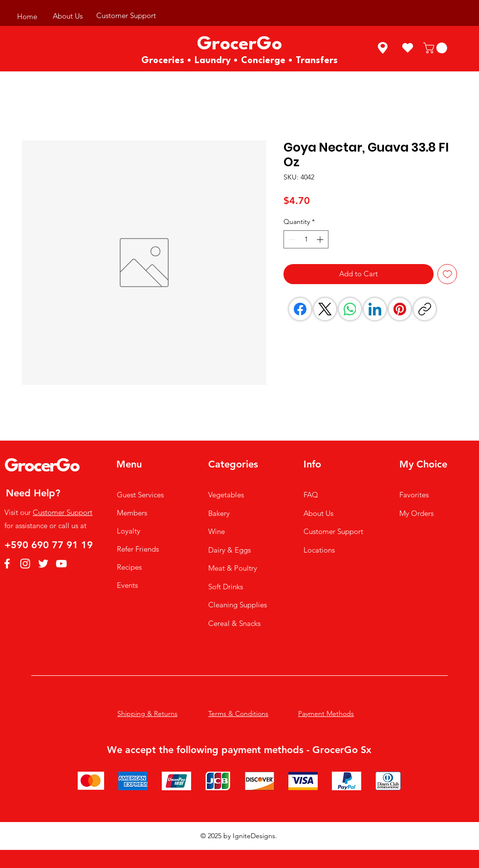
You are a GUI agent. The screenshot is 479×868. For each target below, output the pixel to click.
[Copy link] (425, 309)
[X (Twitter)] (325, 309)
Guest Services (140, 495)
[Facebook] (300, 309)
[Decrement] (291, 239)
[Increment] (321, 239)
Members (132, 513)
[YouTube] (61, 564)
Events (127, 585)
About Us (318, 513)
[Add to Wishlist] (447, 274)
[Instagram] (25, 564)
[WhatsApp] (350, 309)
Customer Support (63, 512)
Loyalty (129, 531)
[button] (436, 48)
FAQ (311, 495)
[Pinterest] (400, 309)
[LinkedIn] (375, 309)
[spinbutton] (306, 239)
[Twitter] (43, 564)
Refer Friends (138, 549)
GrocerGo (42, 467)
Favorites (414, 495)
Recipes (129, 567)
